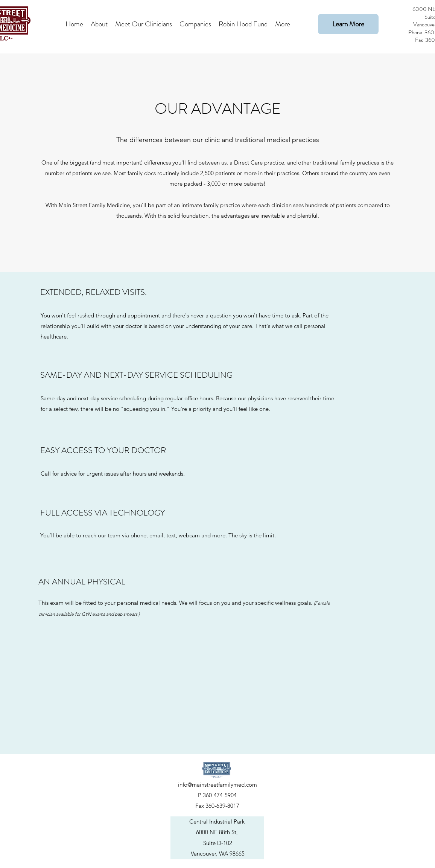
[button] (144, 24)
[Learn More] (348, 24)
